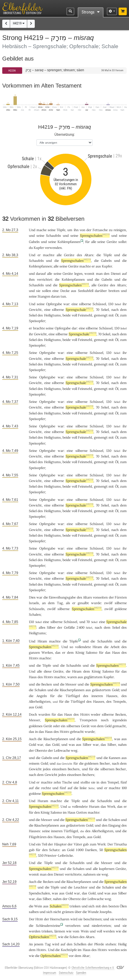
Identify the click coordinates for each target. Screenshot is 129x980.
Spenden (81, 973)
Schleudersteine (48, 926)
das (58, 652)
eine (75, 304)
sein (124, 950)
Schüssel (99, 304)
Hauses (112, 696)
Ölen (123, 906)
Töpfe (61, 230)
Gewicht (35, 310)
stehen (111, 944)
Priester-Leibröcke (59, 855)
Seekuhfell (86, 291)
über (78, 912)
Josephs (106, 912)
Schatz (54, 850)
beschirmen (93, 919)
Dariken (91, 850)
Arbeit (115, 647)
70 (98, 310)
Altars (89, 255)
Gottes (82, 812)
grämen (68, 912)
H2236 (12, 71)
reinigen (120, 230)
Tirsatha (120, 844)
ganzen (34, 652)
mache (42, 230)
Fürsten (121, 597)
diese (48, 671)
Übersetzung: (65, 134)
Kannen (115, 758)
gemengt (101, 315)
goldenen (91, 763)
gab (86, 844)
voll (74, 315)
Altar (86, 956)
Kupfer (39, 248)
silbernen (107, 769)
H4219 (19, 23)
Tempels (119, 701)
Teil (44, 844)
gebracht (77, 732)
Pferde (99, 944)
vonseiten (100, 597)
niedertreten (101, 926)
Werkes (47, 652)
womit (89, 274)
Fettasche (100, 230)
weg (74, 750)
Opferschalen (43, 937)
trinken (75, 906)
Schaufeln (53, 235)
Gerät (48, 726)
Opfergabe (54, 304)
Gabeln (34, 242)
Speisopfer (37, 321)
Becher (105, 763)
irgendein (120, 720)
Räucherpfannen (72, 690)
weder (96, 714)
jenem (39, 944)
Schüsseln (37, 609)
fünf (124, 782)
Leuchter (81, 887)
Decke (65, 291)
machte (49, 255)
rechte (46, 788)
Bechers (74, 769)
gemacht (119, 726)
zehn (57, 782)
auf (124, 274)
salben (34, 912)
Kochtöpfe (69, 950)
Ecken (74, 937)
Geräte (112, 242)
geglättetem (93, 677)
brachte (39, 328)
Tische (67, 782)
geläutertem (101, 690)
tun (63, 296)
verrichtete (73, 874)
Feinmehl (85, 315)
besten (114, 906)
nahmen (89, 874)
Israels (34, 603)
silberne (85, 304)
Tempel (113, 782)
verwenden (53, 248)
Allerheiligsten (40, 701)
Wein (38, 906)
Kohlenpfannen (69, 242)
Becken (47, 684)
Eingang (114, 825)
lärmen (60, 931)
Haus (116, 652)
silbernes (73, 726)
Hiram (42, 641)
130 (111, 304)
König (80, 652)
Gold (116, 690)
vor (71, 956)
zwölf (108, 603)
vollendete (83, 647)
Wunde (93, 912)
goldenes (36, 726)
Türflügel (73, 696)
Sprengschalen (95, 235)
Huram (43, 801)
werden (109, 931)
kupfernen (107, 869)
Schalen (35, 614)
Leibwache (62, 750)
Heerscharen (60, 919)
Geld (108, 726)
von (93, 726)
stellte (85, 782)
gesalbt (83, 603)
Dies (32, 597)
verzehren (73, 926)
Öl (117, 315)
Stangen (44, 296)
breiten (114, 291)
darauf (41, 274)
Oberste (41, 750)
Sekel (105, 310)
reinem (34, 763)
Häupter (60, 844)
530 (41, 855)
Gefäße (69, 627)
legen (78, 274)
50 (101, 850)
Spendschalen (39, 893)
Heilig (122, 944)
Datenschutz (66, 973)
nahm (122, 745)
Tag (60, 603)
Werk (111, 806)
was (117, 739)
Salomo (92, 652)
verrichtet (45, 279)
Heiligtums (52, 315)
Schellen (80, 944)
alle (94, 242)
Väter (78, 844)
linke (83, 788)
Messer (71, 684)
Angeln (42, 696)
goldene (121, 609)
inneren (97, 696)
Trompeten (88, 720)
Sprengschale (80, 310)
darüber (101, 291)
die (68, 671)
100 (124, 788)
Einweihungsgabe (62, 597)
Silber (51, 627)
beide (67, 315)
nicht (57, 912)
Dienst (116, 274)
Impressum (49, 973)
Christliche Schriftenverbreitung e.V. (93, 968)
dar (74, 328)
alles (42, 627)
